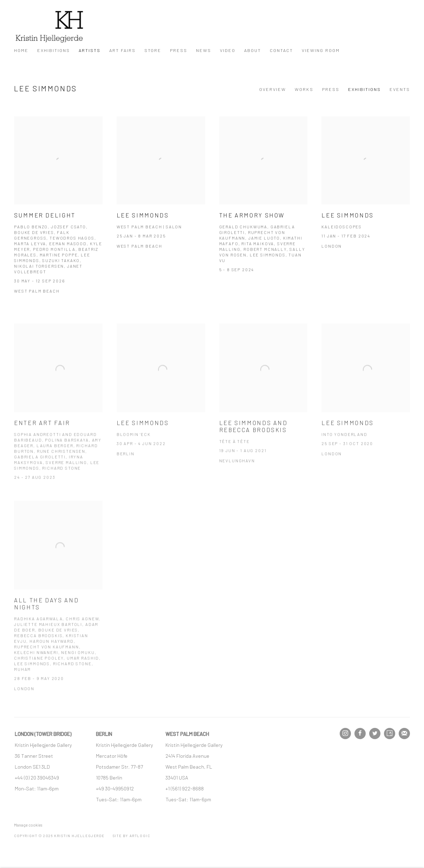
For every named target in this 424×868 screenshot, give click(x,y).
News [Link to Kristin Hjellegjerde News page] (204, 50)
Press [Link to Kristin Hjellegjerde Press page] (179, 50)
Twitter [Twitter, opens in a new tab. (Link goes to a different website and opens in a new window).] (375, 734)
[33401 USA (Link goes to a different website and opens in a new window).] (177, 777)
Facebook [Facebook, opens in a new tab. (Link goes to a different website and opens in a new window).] (360, 734)
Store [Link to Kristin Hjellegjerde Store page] (153, 50)
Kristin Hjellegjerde (49, 27)
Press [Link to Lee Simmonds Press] (331, 89)
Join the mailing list (404, 734)
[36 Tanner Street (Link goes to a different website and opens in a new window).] (34, 756)
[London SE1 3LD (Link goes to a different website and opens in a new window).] (33, 767)
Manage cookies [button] (28, 825)
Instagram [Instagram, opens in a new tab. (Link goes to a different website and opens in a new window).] (345, 734)
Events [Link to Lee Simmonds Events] (400, 89)
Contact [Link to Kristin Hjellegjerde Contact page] (281, 50)
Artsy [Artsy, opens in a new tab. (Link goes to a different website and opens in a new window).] (390, 734)
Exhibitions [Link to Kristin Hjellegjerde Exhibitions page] (54, 50)
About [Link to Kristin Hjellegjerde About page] (253, 50)
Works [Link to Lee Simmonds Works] (304, 89)
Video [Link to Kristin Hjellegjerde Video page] (228, 50)
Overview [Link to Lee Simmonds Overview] (273, 89)
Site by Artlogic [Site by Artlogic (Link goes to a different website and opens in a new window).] (132, 836)
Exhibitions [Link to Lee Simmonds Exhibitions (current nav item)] (364, 89)
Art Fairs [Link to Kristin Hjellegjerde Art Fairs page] (122, 50)
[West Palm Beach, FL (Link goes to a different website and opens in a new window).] (189, 767)
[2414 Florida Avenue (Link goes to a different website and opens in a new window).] (187, 756)
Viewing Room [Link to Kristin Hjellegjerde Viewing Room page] (321, 50)
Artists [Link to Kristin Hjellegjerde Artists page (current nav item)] (90, 50)
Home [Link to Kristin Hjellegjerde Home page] (21, 50)
